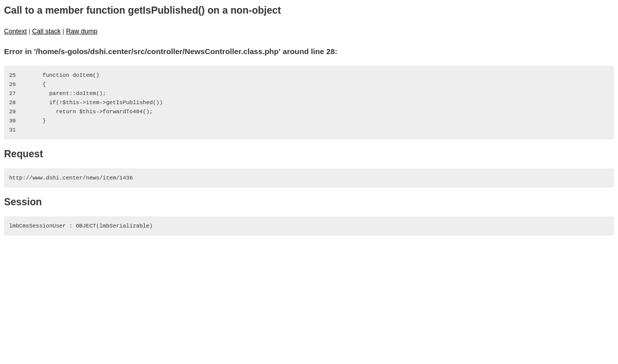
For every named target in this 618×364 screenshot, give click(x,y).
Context (15, 31)
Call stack (46, 31)
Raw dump (81, 31)
